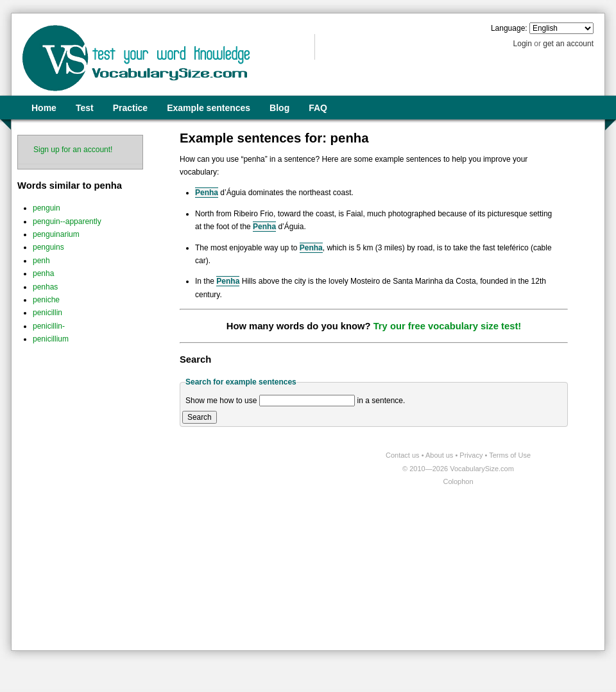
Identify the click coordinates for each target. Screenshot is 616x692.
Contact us (404, 455)
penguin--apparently (67, 221)
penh (41, 261)
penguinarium (56, 234)
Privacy (472, 455)
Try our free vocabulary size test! (448, 326)
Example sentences (209, 108)
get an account (568, 44)
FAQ (318, 108)
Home (44, 108)
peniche (46, 300)
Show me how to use (221, 401)
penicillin (47, 313)
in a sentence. (381, 401)
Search (200, 417)
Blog (279, 108)
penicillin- (49, 326)
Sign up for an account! (73, 150)
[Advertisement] (120, 569)
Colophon (458, 481)
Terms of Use (510, 455)
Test (85, 108)
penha (43, 273)
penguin (47, 208)
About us (440, 455)
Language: (509, 28)
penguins (48, 247)
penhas (45, 287)
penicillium (51, 339)
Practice (130, 108)
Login (523, 44)
